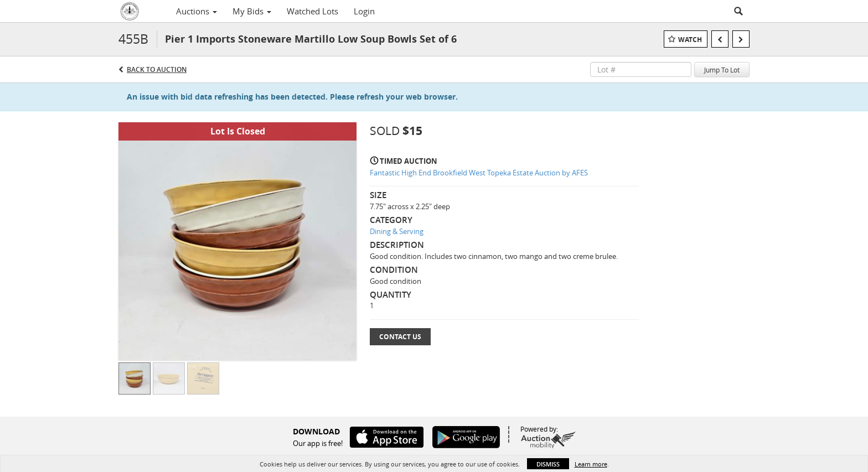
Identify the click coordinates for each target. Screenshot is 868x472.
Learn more (591, 464)
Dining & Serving (397, 231)
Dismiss (548, 464)
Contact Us (400, 337)
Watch (690, 40)
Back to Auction (157, 69)
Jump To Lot (722, 70)
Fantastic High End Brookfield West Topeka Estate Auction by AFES (479, 173)
